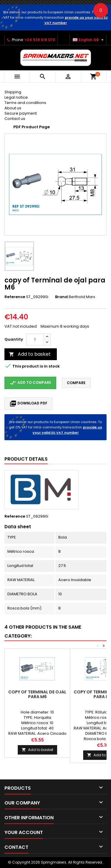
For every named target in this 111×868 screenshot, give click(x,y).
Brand (61, 297)
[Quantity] (35, 339)
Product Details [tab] (26, 459)
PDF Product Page (32, 127)
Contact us (15, 119)
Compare (76, 383)
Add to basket (30, 354)
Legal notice (16, 97)
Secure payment (21, 113)
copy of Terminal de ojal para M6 (37, 694)
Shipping (13, 92)
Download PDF (28, 404)
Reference (15, 297)
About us (13, 108)
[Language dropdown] (89, 40)
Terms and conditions (25, 103)
